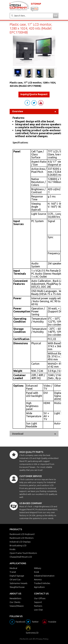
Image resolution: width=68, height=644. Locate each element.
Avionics (38, 579)
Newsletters (15, 598)
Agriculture (39, 587)
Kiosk (37, 572)
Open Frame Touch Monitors (23, 553)
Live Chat (38, 610)
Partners (38, 606)
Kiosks (12, 549)
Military (38, 568)
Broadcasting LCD (18, 545)
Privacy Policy (42, 639)
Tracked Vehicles (42, 583)
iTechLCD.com (26, 639)
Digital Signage (17, 576)
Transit (13, 572)
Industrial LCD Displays (20, 542)
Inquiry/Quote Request (34, 94)
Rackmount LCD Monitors (22, 538)
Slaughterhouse (17, 587)
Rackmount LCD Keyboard (22, 534)
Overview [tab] (34, 111)
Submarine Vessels (18, 583)
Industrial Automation (44, 576)
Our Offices (40, 598)
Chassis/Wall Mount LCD (21, 557)
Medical (13, 568)
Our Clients (15, 602)
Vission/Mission (17, 606)
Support (38, 602)
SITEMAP (36, 4)
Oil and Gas (15, 579)
